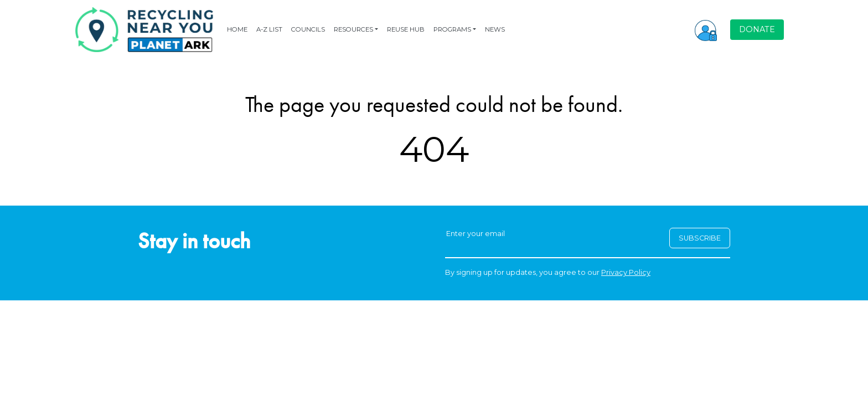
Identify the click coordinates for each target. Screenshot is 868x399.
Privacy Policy (626, 272)
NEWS (495, 29)
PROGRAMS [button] (452, 29)
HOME (237, 29)
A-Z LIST (269, 29)
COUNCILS (308, 29)
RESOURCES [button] (353, 29)
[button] (706, 29)
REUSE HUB (406, 29)
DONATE (757, 29)
